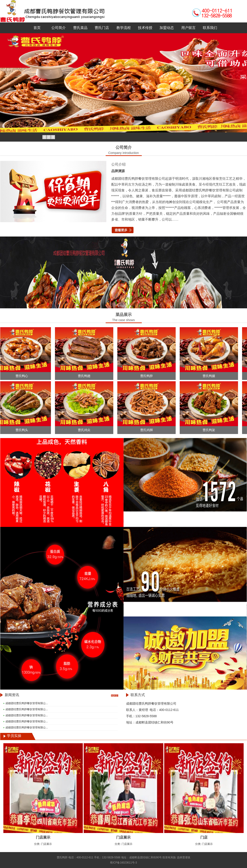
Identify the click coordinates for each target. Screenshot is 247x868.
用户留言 (188, 28)
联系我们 (210, 28)
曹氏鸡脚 (148, 430)
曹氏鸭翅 (85, 376)
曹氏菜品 (80, 28)
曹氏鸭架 (210, 430)
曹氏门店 (102, 28)
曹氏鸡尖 (85, 430)
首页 (37, 28)
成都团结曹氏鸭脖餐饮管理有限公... (27, 703)
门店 (204, 837)
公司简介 (59, 28)
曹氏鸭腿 (210, 376)
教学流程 (124, 28)
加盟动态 (167, 28)
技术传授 (145, 28)
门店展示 (43, 837)
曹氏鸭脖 (148, 376)
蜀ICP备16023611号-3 (123, 863)
